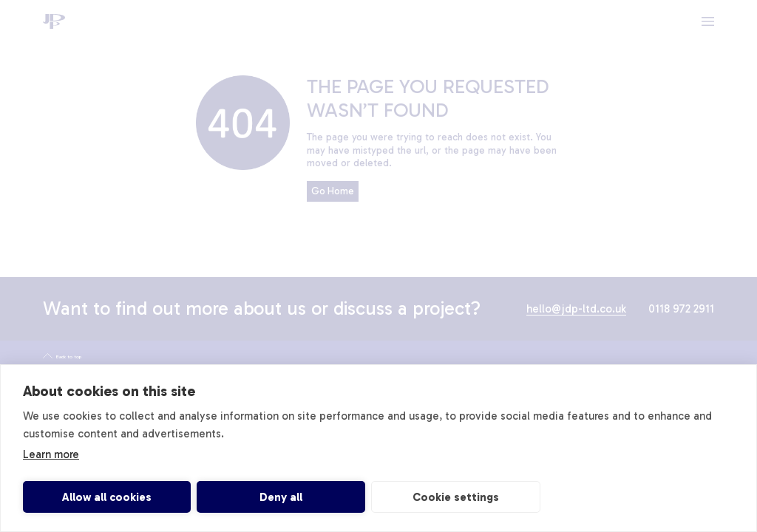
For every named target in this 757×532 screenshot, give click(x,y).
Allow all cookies (107, 497)
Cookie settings (456, 497)
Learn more (51, 454)
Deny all (281, 497)
